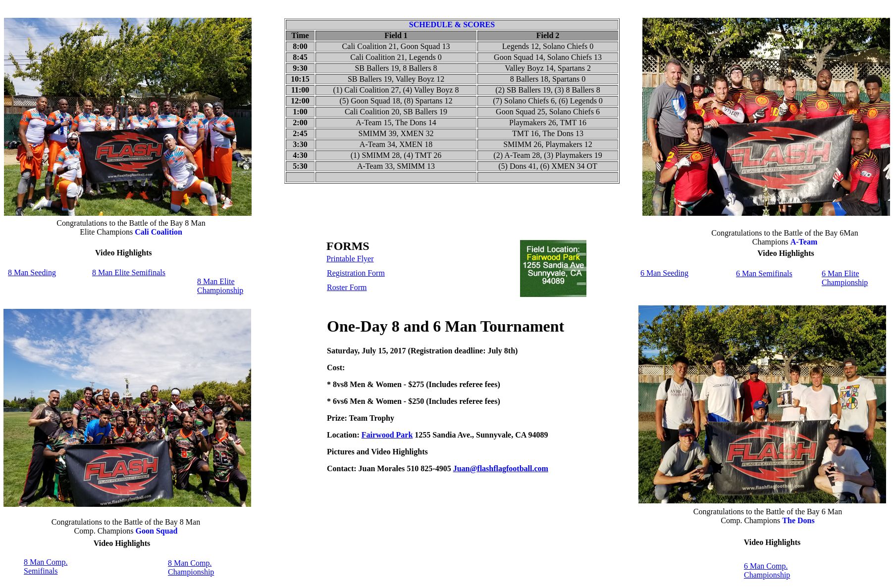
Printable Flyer (350, 259)
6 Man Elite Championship (845, 278)
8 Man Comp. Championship (191, 567)
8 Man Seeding (32, 272)
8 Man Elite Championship (220, 286)
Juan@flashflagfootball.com (501, 468)
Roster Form (347, 287)
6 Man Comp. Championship (767, 570)
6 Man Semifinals (764, 273)
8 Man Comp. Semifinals (46, 566)
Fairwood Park (387, 435)
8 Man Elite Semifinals (129, 272)
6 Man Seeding (664, 273)
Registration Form (356, 273)
